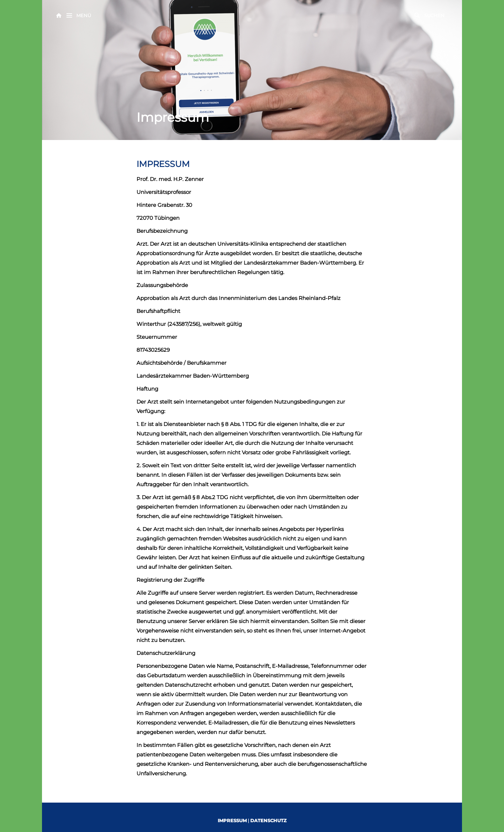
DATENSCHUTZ (268, 820)
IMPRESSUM (232, 820)
